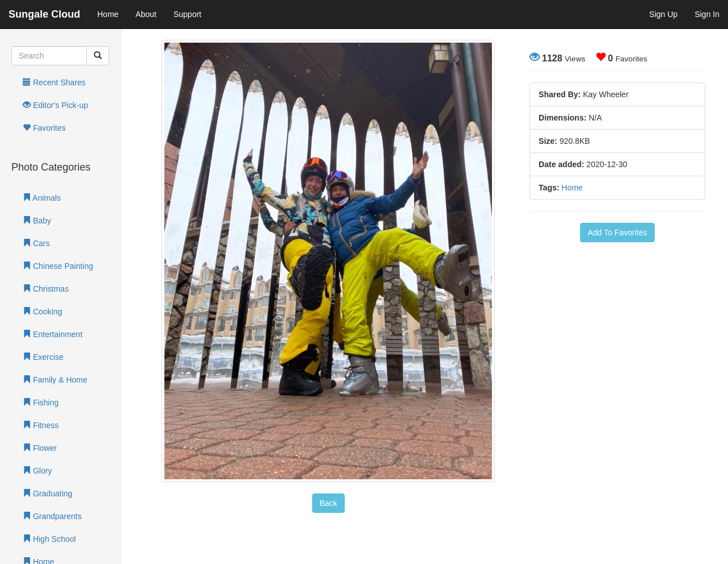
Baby (37, 221)
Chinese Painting (58, 266)
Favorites (44, 128)
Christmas (46, 289)
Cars (36, 243)
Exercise (43, 357)
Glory (37, 471)
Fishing (41, 403)
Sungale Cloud (44, 14)
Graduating (47, 494)
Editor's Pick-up (55, 105)
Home (108, 14)
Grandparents (52, 516)
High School (49, 539)
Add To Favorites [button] (617, 233)
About (146, 14)
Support (187, 14)
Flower (40, 448)
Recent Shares (54, 82)
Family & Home (55, 380)
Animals (42, 198)
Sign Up (664, 14)
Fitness (41, 425)
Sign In (707, 14)
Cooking (42, 312)
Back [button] (328, 503)
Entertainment (53, 334)
